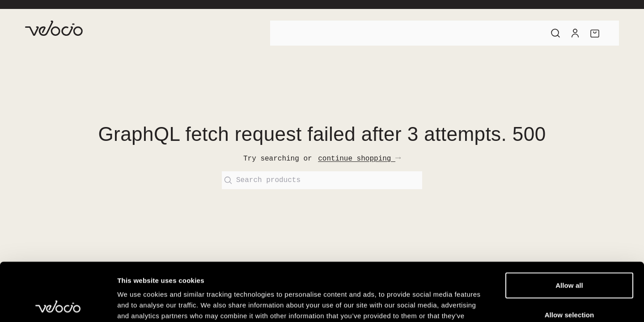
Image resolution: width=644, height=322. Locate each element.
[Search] (555, 33)
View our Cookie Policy (288, 268)
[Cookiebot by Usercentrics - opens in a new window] (58, 305)
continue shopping (359, 159)
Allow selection (570, 256)
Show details (469, 304)
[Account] (575, 33)
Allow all (569, 227)
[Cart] (595, 33)
